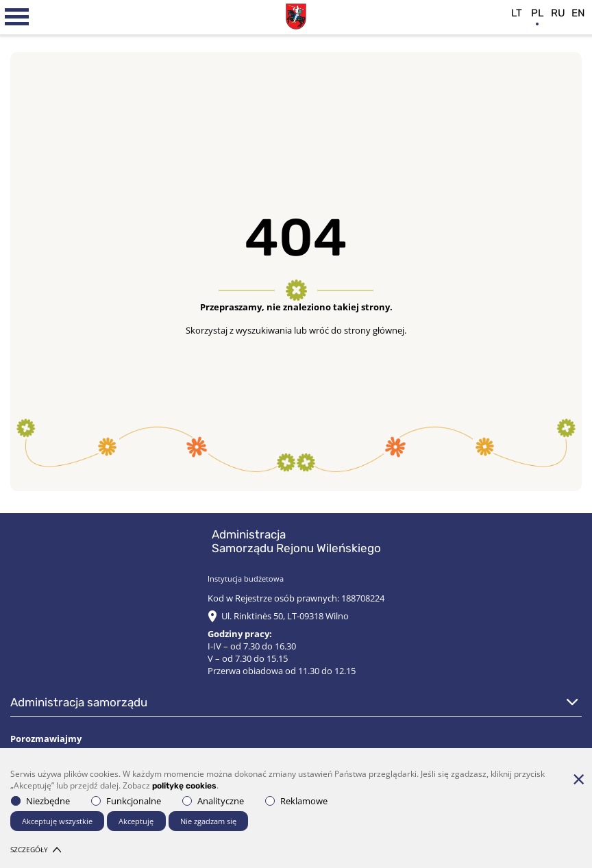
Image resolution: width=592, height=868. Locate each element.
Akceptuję (136, 821)
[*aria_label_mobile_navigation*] (17, 17)
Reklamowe (296, 801)
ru (558, 13)
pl (538, 13)
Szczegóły (36, 850)
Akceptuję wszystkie (57, 821)
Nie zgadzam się (208, 821)
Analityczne (213, 801)
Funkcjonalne (126, 801)
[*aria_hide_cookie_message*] (578, 779)
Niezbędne (40, 801)
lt (517, 13)
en (578, 13)
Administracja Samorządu (79, 702)
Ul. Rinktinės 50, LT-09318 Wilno (285, 616)
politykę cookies (184, 786)
